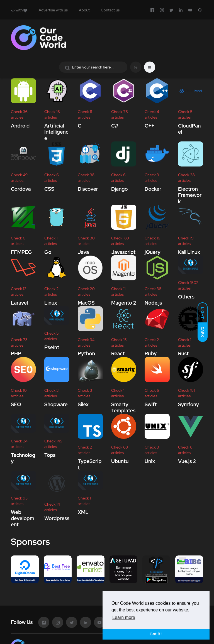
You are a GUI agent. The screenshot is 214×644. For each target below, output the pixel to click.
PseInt (52, 347)
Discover (88, 189)
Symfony (189, 404)
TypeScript (90, 464)
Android (20, 126)
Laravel (19, 303)
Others (186, 297)
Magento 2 (124, 303)
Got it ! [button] (156, 634)
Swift (151, 404)
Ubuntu (120, 461)
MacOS (86, 303)
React (118, 354)
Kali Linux (189, 252)
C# (115, 126)
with (19, 10)
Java (83, 252)
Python (86, 354)
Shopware (56, 404)
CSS (49, 189)
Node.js (153, 303)
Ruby (151, 354)
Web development (23, 518)
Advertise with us (53, 10)
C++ (149, 126)
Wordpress (57, 518)
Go (48, 252)
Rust (183, 354)
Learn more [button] (124, 617)
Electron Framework (190, 195)
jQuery (153, 252)
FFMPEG (21, 252)
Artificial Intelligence (56, 132)
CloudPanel (189, 129)
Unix (150, 461)
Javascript (123, 252)
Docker (153, 189)
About (84, 10)
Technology (23, 458)
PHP (16, 354)
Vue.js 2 (187, 461)
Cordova (21, 189)
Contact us (110, 10)
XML (83, 512)
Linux (51, 303)
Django (120, 189)
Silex (83, 404)
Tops (50, 455)
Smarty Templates (123, 407)
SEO (16, 404)
